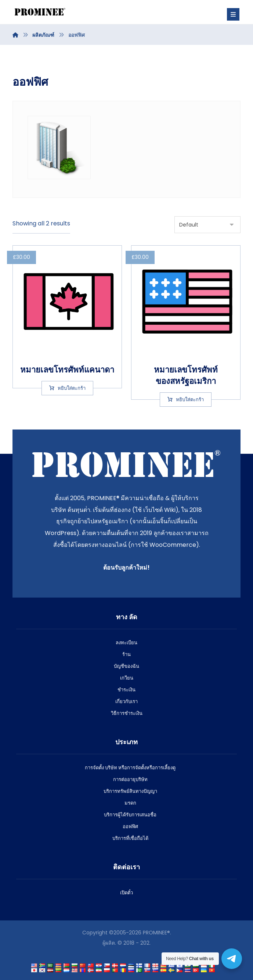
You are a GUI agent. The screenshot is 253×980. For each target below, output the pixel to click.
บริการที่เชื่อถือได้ (130, 838)
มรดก (130, 803)
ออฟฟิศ (130, 826)
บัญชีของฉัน (126, 666)
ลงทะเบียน (126, 643)
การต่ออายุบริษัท (130, 779)
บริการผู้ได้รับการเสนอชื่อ (130, 815)
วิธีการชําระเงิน (127, 713)
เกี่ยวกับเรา (126, 701)
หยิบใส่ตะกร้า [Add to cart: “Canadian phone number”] (72, 388)
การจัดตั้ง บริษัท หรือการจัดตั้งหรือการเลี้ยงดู (130, 768)
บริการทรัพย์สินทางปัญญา (130, 791)
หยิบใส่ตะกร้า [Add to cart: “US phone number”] (190, 399)
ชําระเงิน (126, 690)
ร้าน (126, 654)
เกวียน (127, 678)
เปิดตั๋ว (126, 893)
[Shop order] (207, 225)
